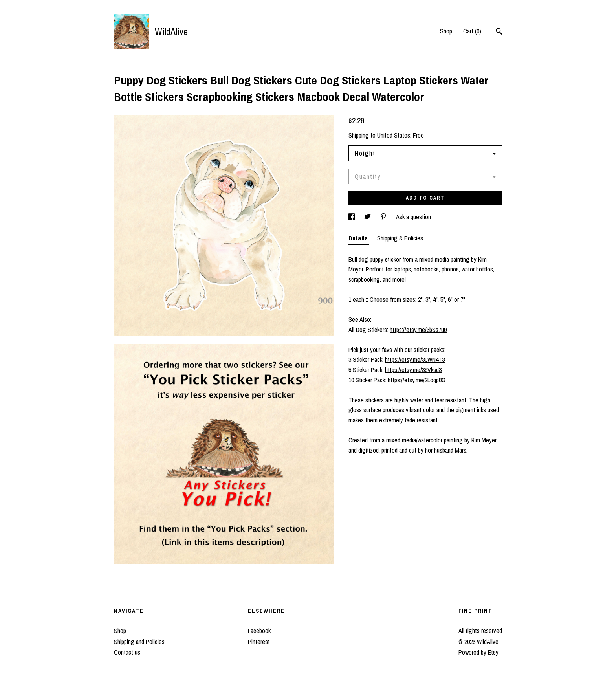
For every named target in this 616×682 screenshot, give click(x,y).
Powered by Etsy (478, 652)
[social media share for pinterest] (384, 217)
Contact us (127, 652)
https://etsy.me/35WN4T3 (415, 359)
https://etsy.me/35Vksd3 (413, 370)
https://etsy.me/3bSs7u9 (418, 330)
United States (394, 135)
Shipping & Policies (400, 238)
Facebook (259, 631)
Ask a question (413, 217)
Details (359, 238)
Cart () (472, 31)
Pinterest (259, 642)
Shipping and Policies (139, 642)
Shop (446, 31)
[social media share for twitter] (368, 217)
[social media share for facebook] (352, 217)
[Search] (499, 32)
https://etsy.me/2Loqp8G (417, 380)
